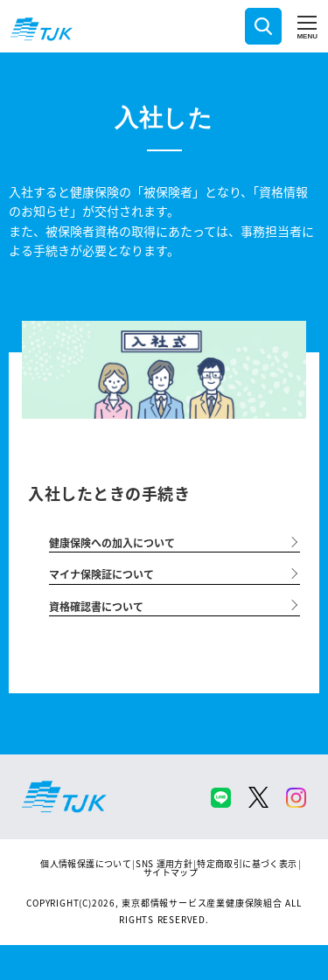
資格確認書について (96, 606)
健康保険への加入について (112, 542)
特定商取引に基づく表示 (247, 863)
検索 (263, 26)
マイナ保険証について (101, 574)
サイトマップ (171, 872)
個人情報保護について (86, 863)
